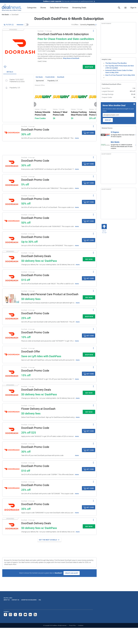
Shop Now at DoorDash (71, 58)
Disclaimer (81, 625)
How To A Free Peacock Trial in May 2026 (120, 75)
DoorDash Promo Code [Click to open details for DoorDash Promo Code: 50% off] (35, 199)
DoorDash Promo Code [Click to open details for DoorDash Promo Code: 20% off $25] (35, 428)
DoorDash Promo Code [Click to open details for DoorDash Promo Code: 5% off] (35, 180)
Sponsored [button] (40, 81)
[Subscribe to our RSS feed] (35, 615)
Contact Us (15, 600)
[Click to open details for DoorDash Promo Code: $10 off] (12, 469)
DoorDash (61, 77)
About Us (7, 600)
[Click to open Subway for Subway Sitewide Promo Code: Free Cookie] (43, 104)
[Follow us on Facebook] (5, 615)
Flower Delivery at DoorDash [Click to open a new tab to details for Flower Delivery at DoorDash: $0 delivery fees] (38, 409)
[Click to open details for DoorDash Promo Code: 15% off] (12, 374)
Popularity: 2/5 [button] (53, 81)
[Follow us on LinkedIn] (30, 615)
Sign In (133, 8)
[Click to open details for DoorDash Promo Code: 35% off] (12, 507)
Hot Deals (5, 15)
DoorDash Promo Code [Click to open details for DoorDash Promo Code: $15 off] (35, 275)
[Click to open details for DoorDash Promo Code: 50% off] (12, 202)
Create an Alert (72, 573)
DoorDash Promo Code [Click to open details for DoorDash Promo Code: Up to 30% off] (35, 237)
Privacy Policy (72, 625)
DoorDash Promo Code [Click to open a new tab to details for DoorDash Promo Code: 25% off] (35, 313)
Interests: (20, 25)
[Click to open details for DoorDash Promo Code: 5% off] (12, 183)
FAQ (40, 600)
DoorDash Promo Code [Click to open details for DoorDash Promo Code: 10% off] (35, 332)
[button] (27, 25)
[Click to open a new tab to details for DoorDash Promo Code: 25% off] (12, 316)
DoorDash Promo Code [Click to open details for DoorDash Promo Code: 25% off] (35, 485)
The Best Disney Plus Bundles (116, 63)
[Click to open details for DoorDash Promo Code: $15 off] (12, 278)
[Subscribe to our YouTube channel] (25, 615)
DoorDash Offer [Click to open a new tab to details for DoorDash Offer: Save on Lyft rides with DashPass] (31, 352)
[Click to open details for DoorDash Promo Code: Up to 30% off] (12, 240)
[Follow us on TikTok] (20, 615)
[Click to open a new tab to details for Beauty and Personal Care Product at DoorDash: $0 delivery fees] (12, 297)
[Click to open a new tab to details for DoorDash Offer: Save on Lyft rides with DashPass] (12, 355)
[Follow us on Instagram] (10, 615)
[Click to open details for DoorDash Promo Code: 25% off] (12, 488)
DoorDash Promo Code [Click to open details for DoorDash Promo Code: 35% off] (35, 504)
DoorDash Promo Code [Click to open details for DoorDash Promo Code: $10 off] (35, 466)
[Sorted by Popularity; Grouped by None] (88, 25)
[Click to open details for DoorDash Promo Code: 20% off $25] (12, 431)
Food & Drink (50, 77)
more (77, 138)
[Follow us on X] (15, 615)
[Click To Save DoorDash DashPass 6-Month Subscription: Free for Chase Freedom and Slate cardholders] (5, 67)
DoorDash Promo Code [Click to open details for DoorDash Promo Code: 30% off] (35, 130)
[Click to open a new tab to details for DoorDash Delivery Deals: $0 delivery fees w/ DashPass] (12, 259)
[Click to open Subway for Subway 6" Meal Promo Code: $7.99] (61, 104)
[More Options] (93, 31)
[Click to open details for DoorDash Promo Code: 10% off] (12, 335)
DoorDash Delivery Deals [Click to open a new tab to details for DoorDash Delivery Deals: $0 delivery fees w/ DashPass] (36, 256)
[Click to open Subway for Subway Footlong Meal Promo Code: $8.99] (79, 104)
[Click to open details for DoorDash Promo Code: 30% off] (12, 133)
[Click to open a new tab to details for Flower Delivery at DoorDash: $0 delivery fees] (12, 412)
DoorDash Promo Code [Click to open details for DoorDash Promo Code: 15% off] (35, 371)
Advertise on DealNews (29, 600)
